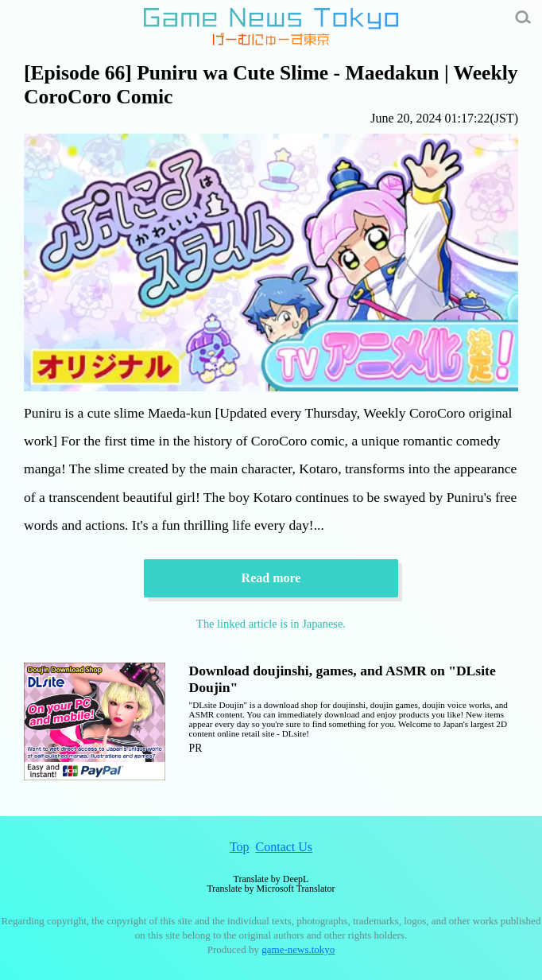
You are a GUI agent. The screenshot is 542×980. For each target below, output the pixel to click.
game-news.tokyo (298, 949)
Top (240, 847)
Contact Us (285, 847)
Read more (271, 578)
